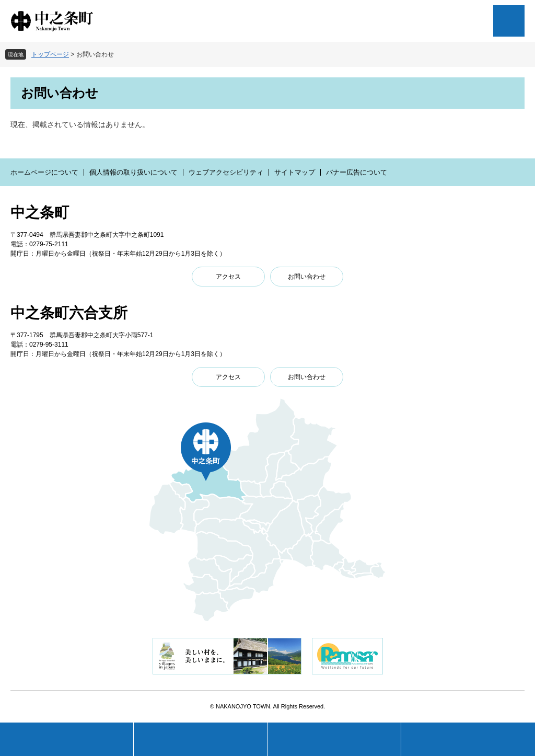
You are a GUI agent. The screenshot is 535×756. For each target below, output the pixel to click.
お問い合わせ (307, 277)
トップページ (50, 54)
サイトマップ (295, 172)
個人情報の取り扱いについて (133, 172)
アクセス (228, 277)
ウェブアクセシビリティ (226, 172)
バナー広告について (357, 172)
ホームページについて (44, 172)
